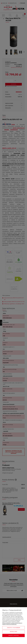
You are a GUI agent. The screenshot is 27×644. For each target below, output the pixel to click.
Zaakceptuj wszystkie (13, 635)
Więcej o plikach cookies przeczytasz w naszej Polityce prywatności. (12, 624)
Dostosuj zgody (13, 632)
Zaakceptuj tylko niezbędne (14, 628)
